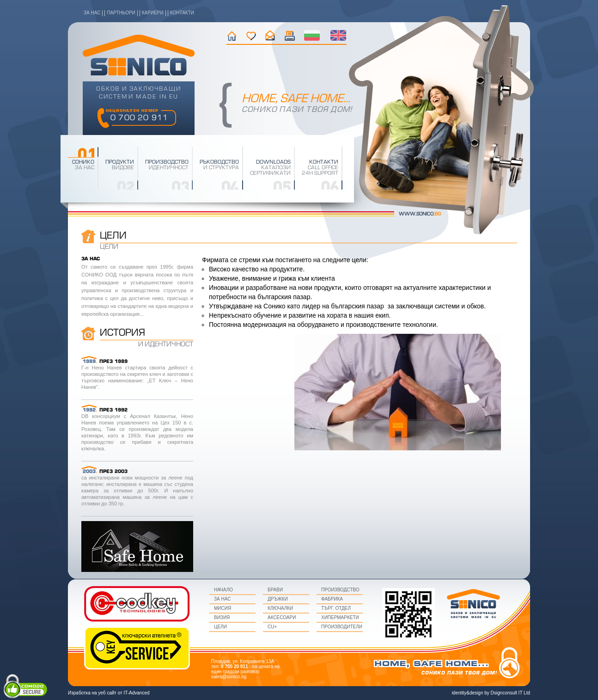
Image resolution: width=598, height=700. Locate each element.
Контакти (324, 162)
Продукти (120, 162)
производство (167, 162)
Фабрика (332, 599)
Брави (275, 590)
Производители (342, 627)
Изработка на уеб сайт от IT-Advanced (109, 693)
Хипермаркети (340, 617)
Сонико (83, 162)
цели (220, 627)
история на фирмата (251, 35)
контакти (182, 13)
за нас (92, 13)
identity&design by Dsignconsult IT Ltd (491, 693)
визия (222, 617)
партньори (121, 13)
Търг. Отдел (336, 608)
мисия (223, 608)
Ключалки (280, 608)
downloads (273, 162)
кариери (153, 13)
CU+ (272, 627)
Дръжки (278, 599)
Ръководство (219, 162)
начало (232, 35)
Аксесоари (282, 617)
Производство (340, 590)
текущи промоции (290, 35)
